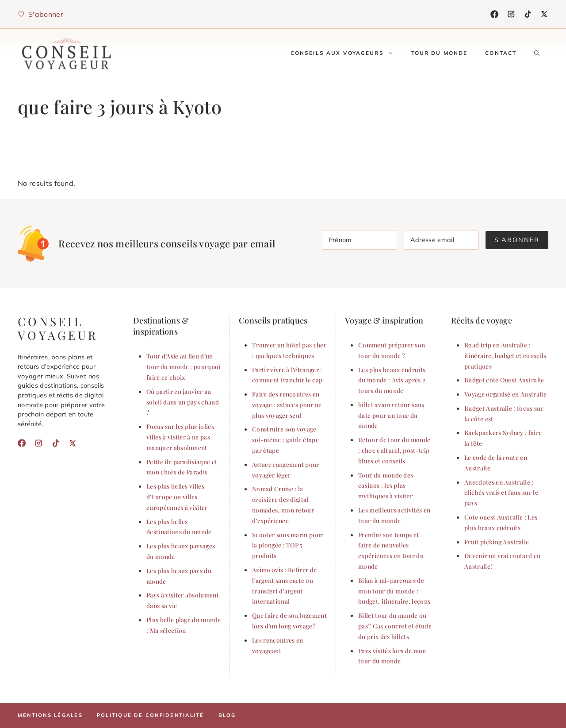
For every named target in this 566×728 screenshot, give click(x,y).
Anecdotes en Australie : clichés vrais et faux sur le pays (501, 493)
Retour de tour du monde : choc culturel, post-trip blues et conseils (394, 450)
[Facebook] (494, 14)
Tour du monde (440, 53)
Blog (227, 715)
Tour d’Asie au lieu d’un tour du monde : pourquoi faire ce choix (184, 366)
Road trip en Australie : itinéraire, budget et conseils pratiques (505, 355)
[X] (544, 14)
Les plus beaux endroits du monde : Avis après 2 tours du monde (392, 380)
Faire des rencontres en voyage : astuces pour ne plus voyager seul (287, 404)
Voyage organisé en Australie (505, 394)
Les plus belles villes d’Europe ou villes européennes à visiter (177, 497)
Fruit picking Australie (497, 542)
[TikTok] (528, 14)
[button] (537, 53)
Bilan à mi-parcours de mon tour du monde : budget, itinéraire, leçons (394, 591)
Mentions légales (50, 715)
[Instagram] (511, 14)
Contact (501, 53)
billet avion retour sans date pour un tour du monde (391, 415)
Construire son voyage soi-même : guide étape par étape (285, 439)
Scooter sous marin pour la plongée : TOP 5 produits (287, 545)
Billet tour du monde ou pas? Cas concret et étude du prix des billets (395, 626)
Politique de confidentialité (151, 715)
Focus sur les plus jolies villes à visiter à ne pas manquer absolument (180, 437)
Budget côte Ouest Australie (504, 380)
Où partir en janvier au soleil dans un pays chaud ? (183, 402)
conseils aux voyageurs (346, 53)
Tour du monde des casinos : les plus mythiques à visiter (386, 485)
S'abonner (517, 240)
